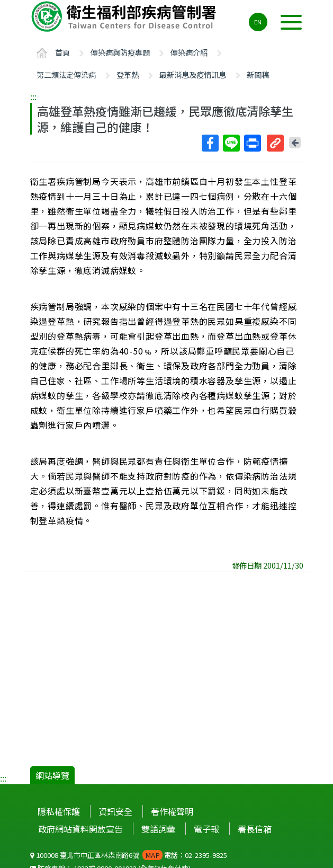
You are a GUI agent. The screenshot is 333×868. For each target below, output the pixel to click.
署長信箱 (255, 829)
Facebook (210, 143)
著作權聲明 (172, 811)
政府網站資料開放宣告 (80, 829)
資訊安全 (115, 811)
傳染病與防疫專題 (120, 52)
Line (231, 143)
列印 (252, 143)
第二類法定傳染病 (66, 74)
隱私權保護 (59, 811)
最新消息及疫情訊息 (193, 74)
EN (258, 22)
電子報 (206, 829)
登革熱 (128, 74)
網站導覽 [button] (52, 775)
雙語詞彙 (158, 829)
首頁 (62, 52)
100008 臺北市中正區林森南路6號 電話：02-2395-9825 (129, 855)
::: (33, 96)
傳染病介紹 (189, 52)
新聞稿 (258, 74)
